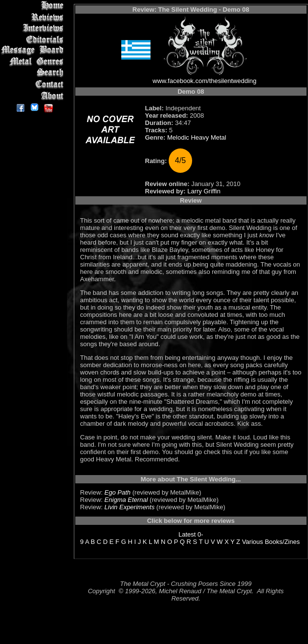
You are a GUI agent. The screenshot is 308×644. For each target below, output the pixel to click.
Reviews (34, 17)
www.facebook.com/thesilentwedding (204, 81)
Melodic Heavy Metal (197, 137)
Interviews (34, 28)
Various (253, 542)
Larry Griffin (204, 191)
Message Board (34, 51)
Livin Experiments (130, 507)
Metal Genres (34, 62)
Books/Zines (283, 542)
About (34, 95)
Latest (187, 534)
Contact (34, 84)
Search (34, 73)
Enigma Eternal (126, 500)
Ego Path (118, 492)
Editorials (34, 39)
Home (34, 6)
